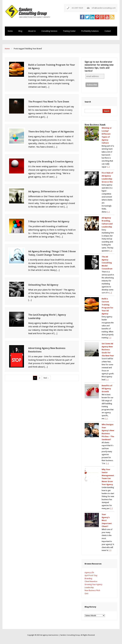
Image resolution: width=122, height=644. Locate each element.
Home (10, 31)
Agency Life (89, 572)
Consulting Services (49, 31)
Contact (108, 31)
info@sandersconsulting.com (104, 8)
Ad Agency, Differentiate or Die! (46, 192)
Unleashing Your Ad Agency (43, 285)
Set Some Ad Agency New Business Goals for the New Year (108, 350)
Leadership (89, 587)
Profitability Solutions (90, 31)
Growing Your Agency (93, 584)
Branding (88, 578)
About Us (32, 31)
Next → (46, 378)
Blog (20, 31)
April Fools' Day (91, 575)
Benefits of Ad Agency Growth (107, 389)
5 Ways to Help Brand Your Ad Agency (49, 221)
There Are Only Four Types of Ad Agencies (51, 132)
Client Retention (91, 581)
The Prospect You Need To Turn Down (49, 102)
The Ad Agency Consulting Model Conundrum (107, 263)
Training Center (69, 31)
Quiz (86, 593)
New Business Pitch (92, 590)
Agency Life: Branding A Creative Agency (51, 162)
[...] (108, 167)
